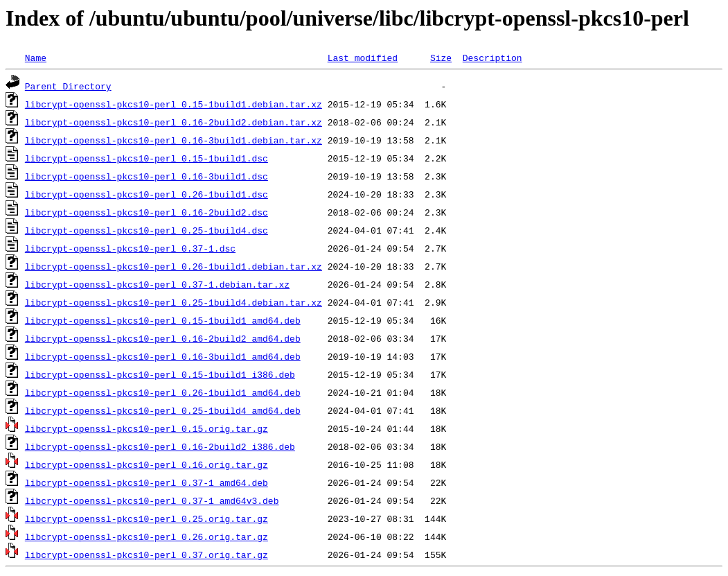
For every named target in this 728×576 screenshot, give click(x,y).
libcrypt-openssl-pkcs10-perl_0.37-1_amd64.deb (147, 482)
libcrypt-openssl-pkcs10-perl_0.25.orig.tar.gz (147, 518)
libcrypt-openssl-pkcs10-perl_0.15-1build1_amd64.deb (163, 320)
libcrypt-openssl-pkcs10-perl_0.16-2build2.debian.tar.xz (174, 122)
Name (36, 58)
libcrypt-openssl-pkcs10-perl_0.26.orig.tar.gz (147, 536)
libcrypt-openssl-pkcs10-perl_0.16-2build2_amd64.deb (163, 338)
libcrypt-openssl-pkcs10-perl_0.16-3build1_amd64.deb (163, 356)
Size (441, 58)
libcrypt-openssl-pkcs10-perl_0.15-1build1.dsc (147, 158)
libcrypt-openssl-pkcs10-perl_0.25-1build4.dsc (147, 230)
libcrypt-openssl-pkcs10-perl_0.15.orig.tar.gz (147, 428)
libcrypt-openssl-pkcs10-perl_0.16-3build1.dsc (147, 176)
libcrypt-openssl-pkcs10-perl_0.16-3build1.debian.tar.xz (174, 140)
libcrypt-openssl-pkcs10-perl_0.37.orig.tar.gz (147, 555)
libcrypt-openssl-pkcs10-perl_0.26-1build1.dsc (147, 194)
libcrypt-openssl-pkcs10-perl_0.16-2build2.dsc (147, 212)
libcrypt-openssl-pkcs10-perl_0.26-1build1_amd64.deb (163, 392)
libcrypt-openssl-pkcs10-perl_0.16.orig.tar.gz (147, 464)
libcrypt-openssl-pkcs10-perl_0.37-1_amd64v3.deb (152, 500)
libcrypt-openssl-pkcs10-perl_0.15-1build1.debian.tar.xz (174, 104)
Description (492, 58)
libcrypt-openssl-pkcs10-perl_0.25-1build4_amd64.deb (163, 410)
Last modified (363, 58)
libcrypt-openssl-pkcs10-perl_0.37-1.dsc (130, 248)
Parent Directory (68, 86)
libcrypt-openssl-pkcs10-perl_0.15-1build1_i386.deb (160, 374)
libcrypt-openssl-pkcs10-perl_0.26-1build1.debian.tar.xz (174, 266)
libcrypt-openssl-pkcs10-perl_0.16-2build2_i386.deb (160, 446)
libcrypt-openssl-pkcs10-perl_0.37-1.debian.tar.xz (157, 284)
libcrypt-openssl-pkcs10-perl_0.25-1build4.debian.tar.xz (174, 302)
